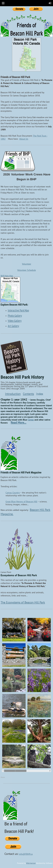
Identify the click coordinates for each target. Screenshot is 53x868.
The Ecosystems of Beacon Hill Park (23, 602)
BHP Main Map (7, 276)
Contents (28, 394)
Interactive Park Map (18, 310)
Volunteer (27, 264)
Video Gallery (15, 321)
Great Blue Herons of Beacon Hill (21, 502)
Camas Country (13, 493)
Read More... (19, 422)
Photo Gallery (15, 315)
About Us (24, 139)
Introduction (13, 394)
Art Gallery (13, 326)
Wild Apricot (31, 863)
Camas (31, 420)
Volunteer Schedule (27, 270)
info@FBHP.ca (26, 854)
